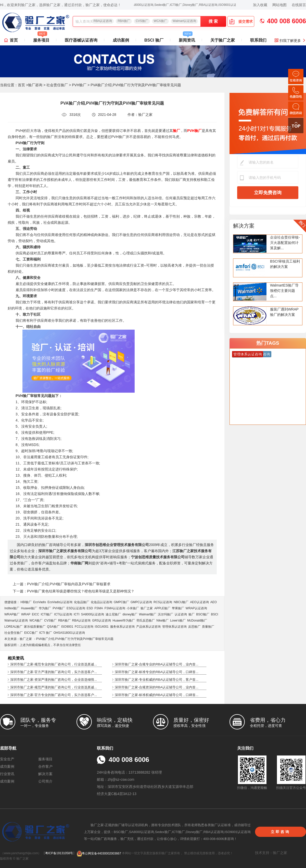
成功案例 (121, 40)
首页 (14, 40)
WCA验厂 (160, 21)
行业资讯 (7, 774)
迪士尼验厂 (113, 614)
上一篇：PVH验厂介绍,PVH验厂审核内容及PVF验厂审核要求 (62, 584)
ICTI (77, 614)
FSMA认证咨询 (115, 608)
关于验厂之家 (223, 40)
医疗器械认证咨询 (81, 40)
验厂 (192, 614)
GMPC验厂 (121, 602)
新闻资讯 (187, 39)
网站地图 (279, 5)
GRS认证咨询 (101, 621)
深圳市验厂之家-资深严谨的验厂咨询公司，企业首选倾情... (54, 680)
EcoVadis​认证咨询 (60, 602)
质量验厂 (208, 627)
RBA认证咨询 (103, 21)
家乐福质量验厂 (35, 627)
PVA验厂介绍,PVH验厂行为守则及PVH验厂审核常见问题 (75, 639)
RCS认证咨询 (163, 602)
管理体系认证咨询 (174, 627)
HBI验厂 (26, 602)
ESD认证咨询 (76, 608)
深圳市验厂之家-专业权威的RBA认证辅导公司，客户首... (157, 680)
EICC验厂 (31, 633)
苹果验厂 (178, 608)
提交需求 (241, 21)
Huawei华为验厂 (124, 621)
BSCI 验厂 (154, 40)
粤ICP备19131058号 (59, 853)
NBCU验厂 (181, 602)
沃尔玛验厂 (165, 614)
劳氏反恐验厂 (146, 621)
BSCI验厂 (203, 614)
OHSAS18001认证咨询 (69, 633)
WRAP (26, 614)
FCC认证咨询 (84, 627)
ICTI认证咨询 (63, 614)
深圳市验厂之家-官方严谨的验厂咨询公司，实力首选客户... (54, 672)
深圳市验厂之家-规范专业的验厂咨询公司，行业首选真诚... (54, 664)
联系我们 (258, 40)
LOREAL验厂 (13, 627)
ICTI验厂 (47, 614)
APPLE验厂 (162, 608)
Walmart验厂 (148, 614)
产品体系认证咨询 (148, 627)
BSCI (214, 614)
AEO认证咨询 (199, 602)
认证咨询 (181, 614)
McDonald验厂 (197, 621)
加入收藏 (260, 5)
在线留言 (299, 5)
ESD (90, 608)
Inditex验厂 (12, 608)
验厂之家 (147, 608)
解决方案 (244, 226)
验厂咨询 (35, 85)
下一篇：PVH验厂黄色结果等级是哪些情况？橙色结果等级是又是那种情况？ (74, 591)
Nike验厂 (162, 621)
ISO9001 (67, 627)
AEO (214, 602)
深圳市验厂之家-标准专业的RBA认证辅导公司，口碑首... (157, 672)
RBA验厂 (124, 21)
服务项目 (41, 39)
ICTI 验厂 (46, 633)
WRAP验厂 (12, 614)
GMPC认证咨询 (141, 602)
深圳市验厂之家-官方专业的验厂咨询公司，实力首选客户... (54, 695)
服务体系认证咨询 (122, 627)
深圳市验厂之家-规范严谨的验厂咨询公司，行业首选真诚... (54, 687)
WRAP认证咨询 (196, 608)
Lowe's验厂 (178, 621)
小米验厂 (133, 608)
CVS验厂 (142, 21)
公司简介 (45, 781)
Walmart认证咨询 (184, 21)
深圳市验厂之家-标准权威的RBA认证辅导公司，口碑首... (157, 695)
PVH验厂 (79, 85)
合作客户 (45, 766)
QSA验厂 (53, 627)
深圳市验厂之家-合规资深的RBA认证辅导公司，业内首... (157, 687)
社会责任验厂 (57, 85)
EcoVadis (40, 602)
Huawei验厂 (29, 608)
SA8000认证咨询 (93, 614)
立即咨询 (280, 832)
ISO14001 (102, 627)
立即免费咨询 (268, 193)
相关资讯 (16, 658)
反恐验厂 (194, 627)
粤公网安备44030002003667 (99, 853)
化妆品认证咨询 (101, 602)
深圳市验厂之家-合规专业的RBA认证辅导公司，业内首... (157, 664)
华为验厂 (45, 608)
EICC (36, 614)
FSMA (99, 608)
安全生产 (7, 759)
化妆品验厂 (82, 602)
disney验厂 (130, 614)
